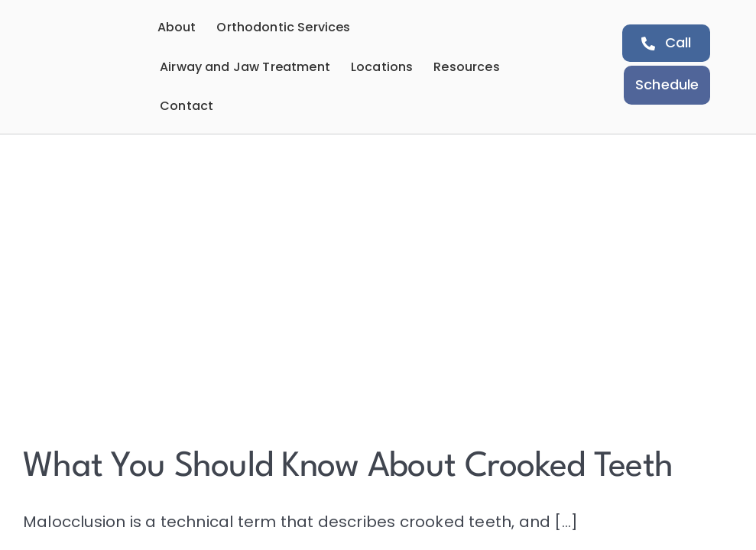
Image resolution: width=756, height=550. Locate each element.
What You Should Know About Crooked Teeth (348, 467)
